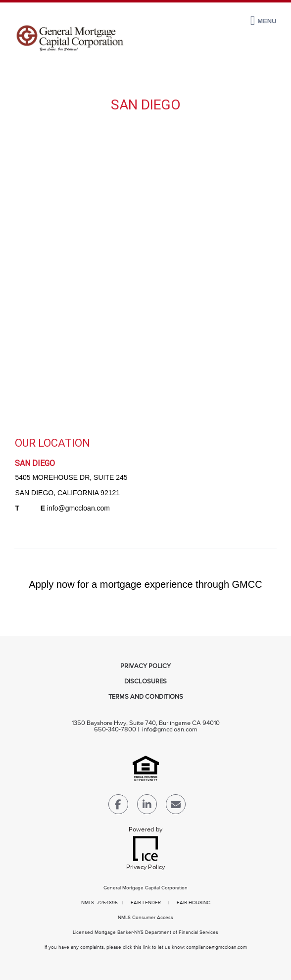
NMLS (88, 903)
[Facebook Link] (118, 806)
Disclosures (145, 682)
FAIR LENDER (146, 903)
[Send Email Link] (176, 806)
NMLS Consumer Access (145, 918)
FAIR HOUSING (194, 903)
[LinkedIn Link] (147, 806)
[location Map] (145, 284)
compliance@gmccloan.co (215, 947)
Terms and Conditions (146, 697)
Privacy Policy (145, 666)
